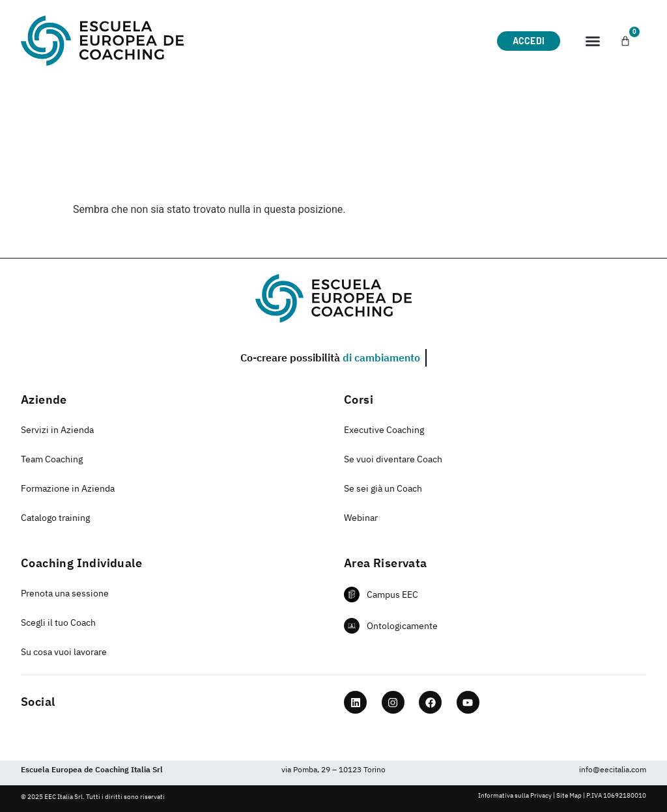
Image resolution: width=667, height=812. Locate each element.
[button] (593, 41)
